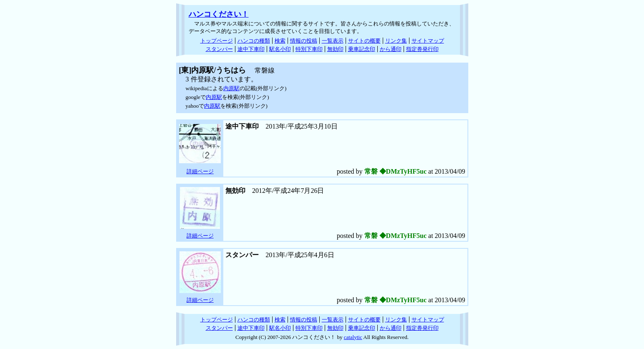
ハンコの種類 (254, 41)
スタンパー (219, 49)
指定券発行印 (422, 49)
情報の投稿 (304, 41)
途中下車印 (251, 49)
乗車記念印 (362, 49)
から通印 (391, 49)
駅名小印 (280, 49)
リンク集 (396, 41)
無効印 (335, 49)
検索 (280, 41)
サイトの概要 (364, 41)
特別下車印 (309, 49)
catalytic (353, 337)
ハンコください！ (219, 14)
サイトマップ (428, 41)
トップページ (217, 41)
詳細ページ (200, 171)
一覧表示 (333, 41)
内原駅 (231, 88)
